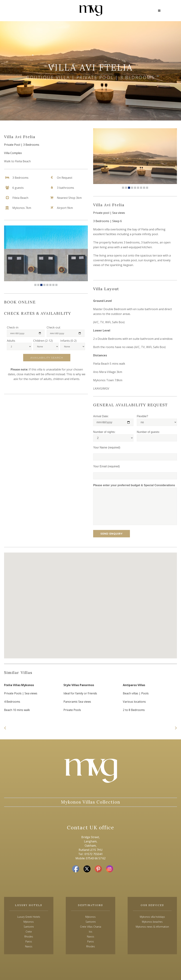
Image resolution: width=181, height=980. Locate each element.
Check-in (13, 327)
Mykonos (90, 917)
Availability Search (47, 358)
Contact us (19, 8)
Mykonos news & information (152, 927)
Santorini (91, 922)
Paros (91, 941)
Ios (91, 932)
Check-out (53, 327)
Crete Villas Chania (91, 927)
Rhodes (91, 946)
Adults (11, 341)
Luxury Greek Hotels (29, 917)
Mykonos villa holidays (152, 917)
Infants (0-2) (68, 341)
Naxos (91, 937)
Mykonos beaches (152, 922)
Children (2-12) (43, 341)
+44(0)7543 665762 (24, 13)
